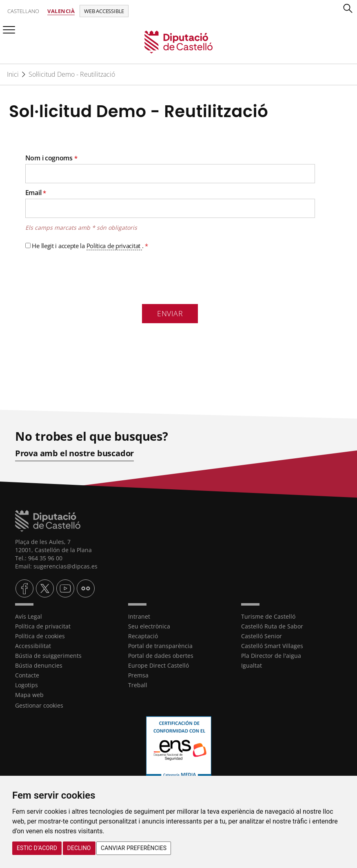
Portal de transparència (160, 645)
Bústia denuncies (39, 665)
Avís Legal (29, 616)
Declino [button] (79, 848)
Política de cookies (40, 636)
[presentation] (87, 275)
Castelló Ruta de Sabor (272, 626)
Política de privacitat (114, 246)
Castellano (23, 11)
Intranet (139, 616)
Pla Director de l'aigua (271, 655)
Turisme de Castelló (268, 616)
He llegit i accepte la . (87, 246)
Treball (138, 685)
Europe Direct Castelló (159, 665)
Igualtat (252, 665)
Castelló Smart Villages (272, 645)
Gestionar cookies (39, 705)
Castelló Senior (262, 636)
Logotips (27, 685)
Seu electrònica (149, 626)
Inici (13, 74)
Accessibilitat (33, 645)
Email (36, 193)
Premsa (138, 675)
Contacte (27, 675)
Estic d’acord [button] (37, 848)
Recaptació (143, 636)
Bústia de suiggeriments (48, 655)
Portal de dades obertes (161, 655)
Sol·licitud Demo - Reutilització (72, 74)
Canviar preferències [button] (134, 848)
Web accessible (104, 11)
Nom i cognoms (51, 158)
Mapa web (29, 694)
